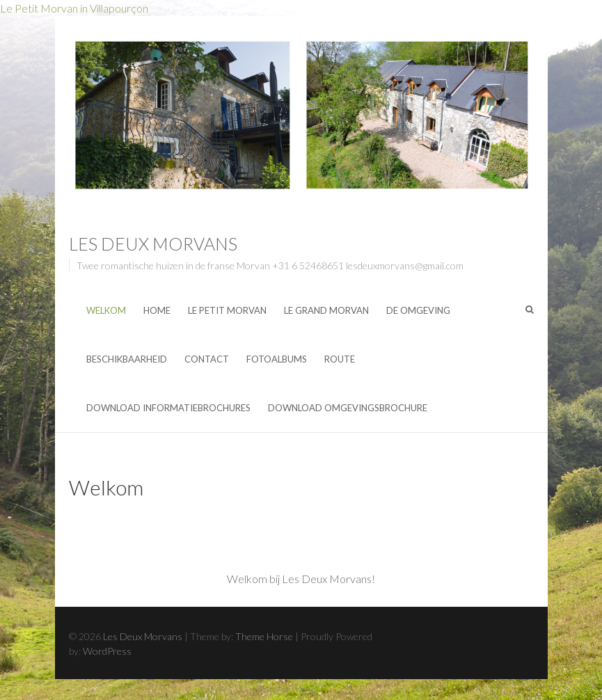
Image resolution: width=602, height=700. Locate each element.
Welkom (106, 310)
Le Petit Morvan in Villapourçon (74, 8)
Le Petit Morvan (227, 310)
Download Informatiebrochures (168, 408)
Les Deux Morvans (153, 244)
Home (157, 310)
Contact (207, 359)
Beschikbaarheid (127, 359)
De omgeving (418, 310)
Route (340, 359)
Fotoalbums (277, 359)
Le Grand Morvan (326, 310)
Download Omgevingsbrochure (348, 408)
